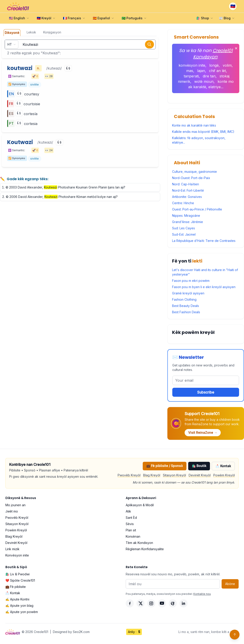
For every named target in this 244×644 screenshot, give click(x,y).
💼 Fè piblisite (16, 587)
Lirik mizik (12, 549)
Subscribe (206, 392)
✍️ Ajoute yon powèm (22, 612)
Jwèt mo (12, 511)
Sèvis (130, 524)
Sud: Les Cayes (184, 228)
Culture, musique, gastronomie (194, 172)
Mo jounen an (15, 505)
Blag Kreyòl (152, 475)
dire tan (209, 76)
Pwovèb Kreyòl (129, 475)
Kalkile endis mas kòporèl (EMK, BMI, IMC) (203, 132)
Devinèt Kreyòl (200, 475)
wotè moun (204, 81)
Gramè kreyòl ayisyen (188, 293)
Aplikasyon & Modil (140, 505)
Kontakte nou (202, 594)
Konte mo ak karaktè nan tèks (194, 125)
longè (214, 65)
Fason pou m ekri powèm (191, 281)
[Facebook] (130, 603)
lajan (201, 71)
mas (190, 71)
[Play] (68, 68)
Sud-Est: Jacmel (184, 234)
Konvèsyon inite (17, 555)
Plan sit (131, 530)
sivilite (35, 84)
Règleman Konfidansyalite (145, 549)
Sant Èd (131, 518)
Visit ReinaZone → (203, 433)
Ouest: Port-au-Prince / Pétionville (197, 209)
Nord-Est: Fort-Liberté (188, 190)
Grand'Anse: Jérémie (188, 222)
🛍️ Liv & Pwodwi (17, 574)
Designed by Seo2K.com (71, 632)
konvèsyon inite (192, 65)
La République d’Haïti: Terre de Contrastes (204, 241)
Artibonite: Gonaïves (187, 197)
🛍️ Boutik (199, 466)
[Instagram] (151, 603)
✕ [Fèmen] (236, 48)
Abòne (230, 584)
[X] (140, 603)
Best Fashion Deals (186, 312)
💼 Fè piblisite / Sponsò (165, 466)
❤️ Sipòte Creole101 (20, 580)
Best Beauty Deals (186, 306)
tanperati (191, 76)
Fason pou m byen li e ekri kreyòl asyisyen (204, 287)
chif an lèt (217, 71)
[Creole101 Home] (18, 6)
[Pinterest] (173, 603)
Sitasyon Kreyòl (174, 475)
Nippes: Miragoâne (186, 216)
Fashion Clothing (184, 299)
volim (227, 65)
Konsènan (133, 536)
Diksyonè (12, 33)
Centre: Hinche (183, 203)
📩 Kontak (223, 466)
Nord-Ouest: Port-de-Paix (191, 178)
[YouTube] (162, 603)
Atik (128, 511)
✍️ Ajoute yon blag (19, 606)
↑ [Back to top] (235, 635)
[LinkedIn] (184, 603)
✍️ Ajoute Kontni (17, 599)
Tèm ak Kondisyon (139, 543)
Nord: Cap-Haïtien (186, 184)
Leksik (31, 32)
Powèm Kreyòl (224, 475)
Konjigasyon (52, 32)
